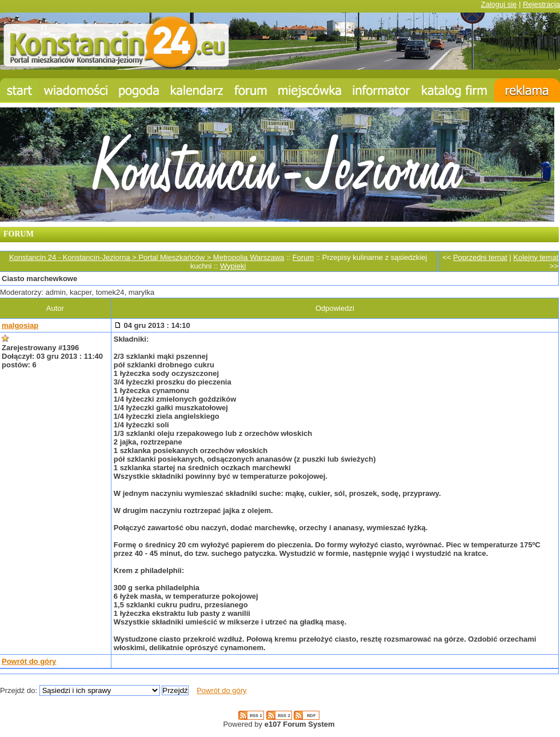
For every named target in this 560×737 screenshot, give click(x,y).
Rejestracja (541, 4)
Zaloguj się (499, 4)
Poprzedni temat (480, 257)
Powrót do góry (29, 661)
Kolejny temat (536, 257)
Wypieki (233, 266)
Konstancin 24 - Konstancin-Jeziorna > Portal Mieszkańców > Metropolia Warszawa (147, 257)
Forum (303, 257)
